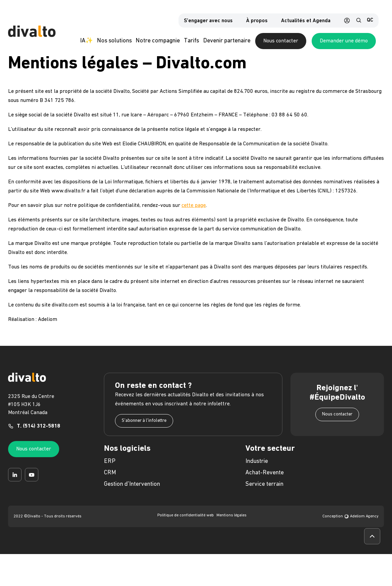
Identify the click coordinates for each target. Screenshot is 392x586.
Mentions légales (231, 520)
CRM (110, 478)
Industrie (257, 466)
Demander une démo (352, 42)
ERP (110, 466)
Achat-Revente (265, 478)
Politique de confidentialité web (186, 520)
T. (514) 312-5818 (38, 431)
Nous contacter (289, 42)
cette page (194, 210)
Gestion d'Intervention (132, 489)
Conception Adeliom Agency (350, 521)
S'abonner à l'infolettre (144, 425)
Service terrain (264, 489)
